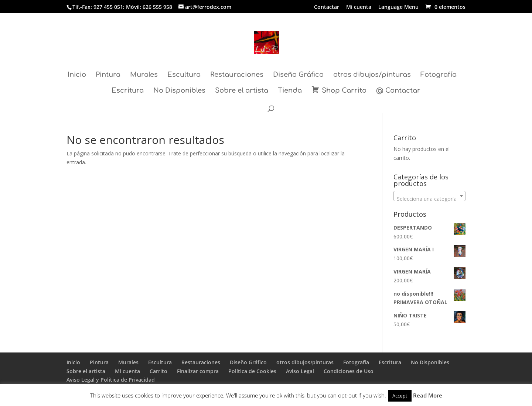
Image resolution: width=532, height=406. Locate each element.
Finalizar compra (198, 371)
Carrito (158, 371)
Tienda (290, 91)
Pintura (108, 75)
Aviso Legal (300, 371)
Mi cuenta (359, 7)
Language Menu (398, 7)
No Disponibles (179, 91)
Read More (428, 395)
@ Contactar (398, 91)
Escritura (128, 91)
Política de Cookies (252, 371)
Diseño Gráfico (298, 75)
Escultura (184, 75)
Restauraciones (237, 75)
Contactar (327, 7)
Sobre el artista (242, 91)
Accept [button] (400, 396)
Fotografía (439, 75)
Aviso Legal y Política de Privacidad (111, 380)
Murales (144, 75)
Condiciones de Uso (349, 371)
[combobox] (429, 196)
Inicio (77, 75)
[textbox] (429, 199)
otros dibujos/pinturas (372, 75)
